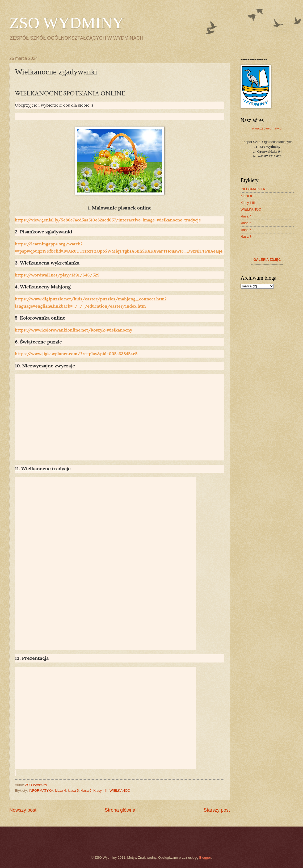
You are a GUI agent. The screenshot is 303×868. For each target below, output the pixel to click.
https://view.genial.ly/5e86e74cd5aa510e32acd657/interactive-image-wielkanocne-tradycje (108, 220)
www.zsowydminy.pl (267, 128)
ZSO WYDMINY (67, 23)
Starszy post (217, 810)
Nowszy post (23, 810)
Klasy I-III (100, 791)
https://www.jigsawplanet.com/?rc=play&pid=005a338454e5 (76, 354)
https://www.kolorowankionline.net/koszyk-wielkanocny (74, 330)
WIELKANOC (120, 791)
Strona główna (120, 810)
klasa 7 (246, 236)
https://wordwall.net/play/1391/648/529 (57, 275)
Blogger (205, 857)
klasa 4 (60, 791)
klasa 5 (73, 791)
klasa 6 (86, 791)
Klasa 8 (246, 196)
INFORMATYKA (41, 791)
